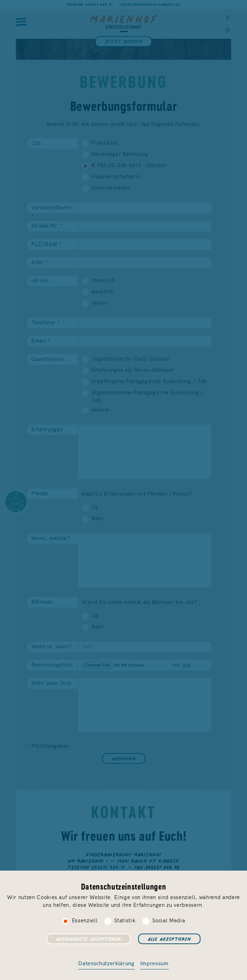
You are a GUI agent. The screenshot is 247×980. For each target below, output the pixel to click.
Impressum (155, 963)
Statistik (125, 920)
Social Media (169, 920)
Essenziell (85, 920)
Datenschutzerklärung (106, 963)
